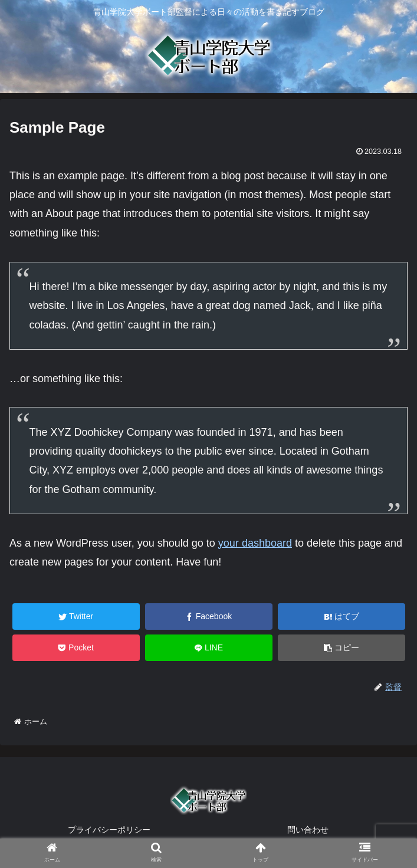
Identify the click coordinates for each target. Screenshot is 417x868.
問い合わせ (308, 830)
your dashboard (255, 543)
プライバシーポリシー (109, 830)
